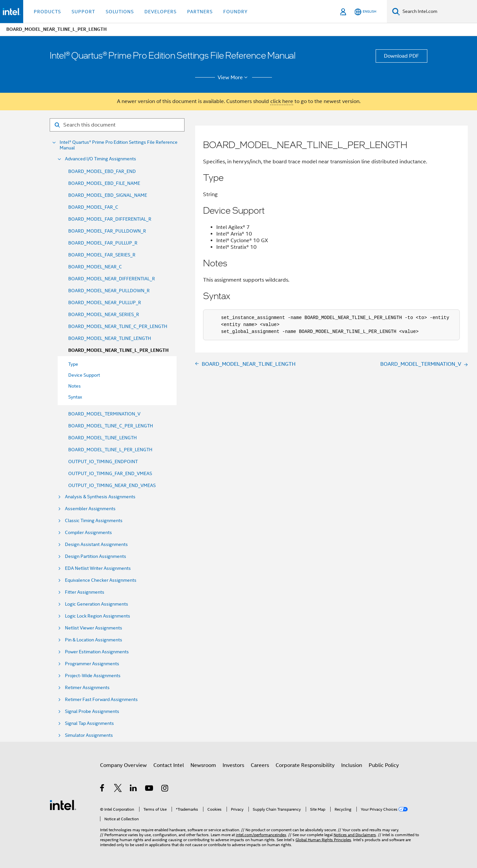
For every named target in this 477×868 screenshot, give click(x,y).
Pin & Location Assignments (94, 640)
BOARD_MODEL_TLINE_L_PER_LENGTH (110, 450)
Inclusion (352, 765)
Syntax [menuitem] (75, 397)
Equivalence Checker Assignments (101, 580)
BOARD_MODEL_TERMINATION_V (104, 414)
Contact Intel (169, 765)
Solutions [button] (120, 12)
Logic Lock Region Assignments (98, 616)
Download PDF (401, 56)
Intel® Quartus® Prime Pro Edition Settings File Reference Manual (119, 145)
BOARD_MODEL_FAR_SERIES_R (102, 255)
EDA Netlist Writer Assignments (98, 568)
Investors (233, 765)
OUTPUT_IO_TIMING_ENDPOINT (103, 461)
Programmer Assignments (92, 664)
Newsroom (203, 765)
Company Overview (123, 765)
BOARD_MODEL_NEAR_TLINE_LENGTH (110, 338)
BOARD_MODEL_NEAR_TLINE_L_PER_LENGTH (118, 350)
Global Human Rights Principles (323, 840)
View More (234, 78)
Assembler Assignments (90, 509)
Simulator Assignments (89, 735)
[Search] (396, 11)
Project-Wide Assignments (93, 676)
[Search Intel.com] (438, 12)
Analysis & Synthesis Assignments (100, 497)
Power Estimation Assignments (97, 652)
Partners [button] (200, 12)
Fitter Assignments (85, 592)
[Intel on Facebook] (103, 789)
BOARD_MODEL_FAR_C (93, 207)
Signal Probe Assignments (92, 711)
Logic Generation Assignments (97, 604)
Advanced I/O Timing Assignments (101, 159)
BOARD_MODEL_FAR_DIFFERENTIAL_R (110, 219)
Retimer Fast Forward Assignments (101, 700)
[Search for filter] (117, 125)
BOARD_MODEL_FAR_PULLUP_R (103, 243)
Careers (260, 765)
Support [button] (83, 12)
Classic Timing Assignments (94, 521)
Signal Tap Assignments (89, 723)
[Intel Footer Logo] (63, 805)
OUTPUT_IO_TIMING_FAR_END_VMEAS (110, 473)
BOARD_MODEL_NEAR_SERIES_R (104, 314)
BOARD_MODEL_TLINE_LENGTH (103, 438)
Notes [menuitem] (75, 386)
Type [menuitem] (73, 364)
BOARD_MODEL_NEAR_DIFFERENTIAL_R (112, 279)
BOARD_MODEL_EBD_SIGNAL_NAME (108, 195)
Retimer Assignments (87, 688)
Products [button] (47, 12)
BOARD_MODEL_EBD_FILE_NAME (104, 183)
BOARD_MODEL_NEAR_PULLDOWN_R (109, 291)
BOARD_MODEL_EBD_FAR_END (102, 171)
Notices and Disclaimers (355, 835)
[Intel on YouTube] (150, 789)
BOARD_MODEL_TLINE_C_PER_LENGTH (111, 426)
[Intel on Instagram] (165, 789)
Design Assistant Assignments (96, 544)
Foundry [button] (236, 12)
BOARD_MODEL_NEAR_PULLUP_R (105, 302)
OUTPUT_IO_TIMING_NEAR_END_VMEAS (112, 485)
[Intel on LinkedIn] (134, 789)
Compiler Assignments (88, 533)
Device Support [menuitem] (84, 375)
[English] (365, 12)
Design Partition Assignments (96, 556)
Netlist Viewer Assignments (94, 628)
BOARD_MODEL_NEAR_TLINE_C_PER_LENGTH (118, 326)
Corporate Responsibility (305, 765)
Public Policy (384, 765)
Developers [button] (160, 12)
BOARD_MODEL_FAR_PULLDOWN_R (107, 231)
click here (282, 101)
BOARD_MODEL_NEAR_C (95, 267)
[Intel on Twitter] (118, 789)
